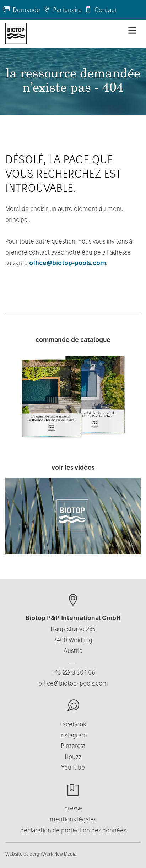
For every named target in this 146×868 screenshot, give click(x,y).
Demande (22, 10)
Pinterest (73, 746)
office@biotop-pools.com (67, 263)
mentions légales (73, 819)
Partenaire (63, 10)
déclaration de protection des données (73, 830)
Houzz (73, 757)
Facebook (73, 724)
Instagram (73, 735)
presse (73, 808)
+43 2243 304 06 (73, 672)
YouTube (73, 767)
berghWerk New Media (53, 854)
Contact (101, 10)
